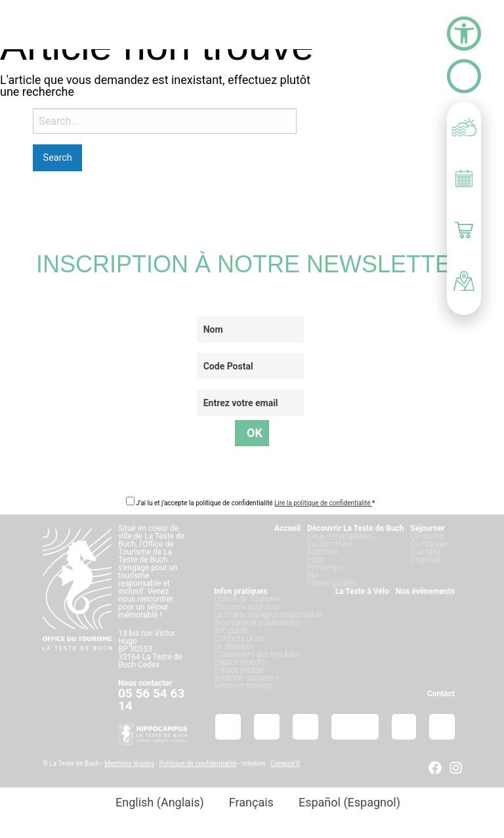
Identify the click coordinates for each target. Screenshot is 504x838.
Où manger (429, 544)
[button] (464, 33)
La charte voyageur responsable (268, 615)
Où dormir (427, 536)
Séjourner (427, 528)
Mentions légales (129, 764)
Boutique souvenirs (246, 678)
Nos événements (425, 591)
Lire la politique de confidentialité (323, 503)
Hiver (316, 560)
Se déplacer (234, 646)
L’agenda (425, 560)
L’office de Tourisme (248, 599)
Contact (441, 694)
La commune (330, 544)
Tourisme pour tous (247, 607)
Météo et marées (242, 686)
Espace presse (239, 670)
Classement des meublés (257, 654)
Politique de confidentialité (198, 764)
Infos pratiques (241, 591)
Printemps (325, 568)
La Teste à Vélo (362, 591)
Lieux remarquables (340, 536)
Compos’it (285, 764)
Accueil (287, 528)
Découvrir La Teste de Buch (355, 528)
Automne (323, 552)
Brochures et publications (257, 623)
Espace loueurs (240, 662)
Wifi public (231, 631)
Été (313, 576)
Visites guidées (332, 583)
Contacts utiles (239, 639)
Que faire (425, 552)
